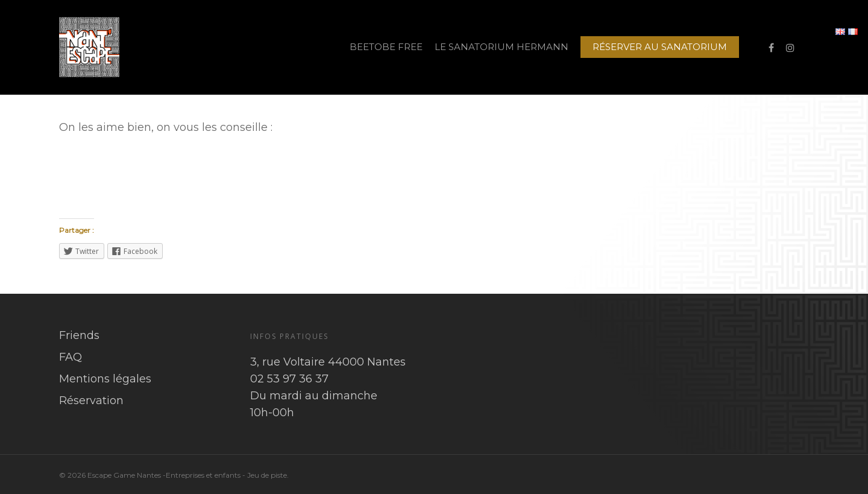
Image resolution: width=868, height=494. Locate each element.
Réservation (91, 401)
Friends (79, 335)
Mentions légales (105, 379)
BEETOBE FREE (386, 47)
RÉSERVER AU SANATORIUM (660, 47)
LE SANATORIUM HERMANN (502, 47)
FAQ (71, 357)
